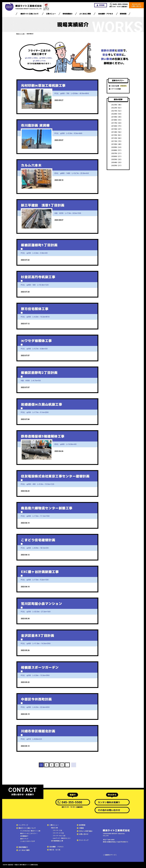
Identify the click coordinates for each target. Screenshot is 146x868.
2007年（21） (117, 153)
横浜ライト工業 (20, 34)
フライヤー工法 (57, 830)
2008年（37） (117, 150)
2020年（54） (117, 114)
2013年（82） (117, 135)
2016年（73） (117, 126)
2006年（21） (117, 156)
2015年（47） (117, 129)
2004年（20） (117, 162)
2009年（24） (117, 147)
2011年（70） (117, 141)
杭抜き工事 (54, 828)
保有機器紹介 (24, 836)
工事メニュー (51, 14)
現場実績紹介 (68, 14)
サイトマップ (84, 840)
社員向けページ (110, 855)
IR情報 (81, 828)
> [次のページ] (74, 765)
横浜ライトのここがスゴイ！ (29, 833)
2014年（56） (117, 132)
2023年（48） (117, 105)
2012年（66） (117, 138)
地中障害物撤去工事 (57, 841)
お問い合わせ (84, 834)
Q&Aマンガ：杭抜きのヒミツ (62, 838)
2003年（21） (117, 165)
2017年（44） (117, 123)
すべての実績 (116, 89)
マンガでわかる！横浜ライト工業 (30, 831)
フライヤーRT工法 (58, 833)
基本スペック (24, 839)
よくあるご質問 (85, 14)
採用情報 (123, 14)
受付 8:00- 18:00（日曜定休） (119, 5)
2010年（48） (117, 144)
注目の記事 (115, 86)
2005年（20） (117, 159)
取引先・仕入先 (55, 850)
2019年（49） (117, 117)
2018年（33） (117, 120)
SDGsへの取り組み (86, 831)
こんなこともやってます (28, 841)
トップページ (23, 825)
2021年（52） (117, 111)
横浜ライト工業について (30, 14)
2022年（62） (117, 108)
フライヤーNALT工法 (59, 836)
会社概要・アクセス (106, 14)
